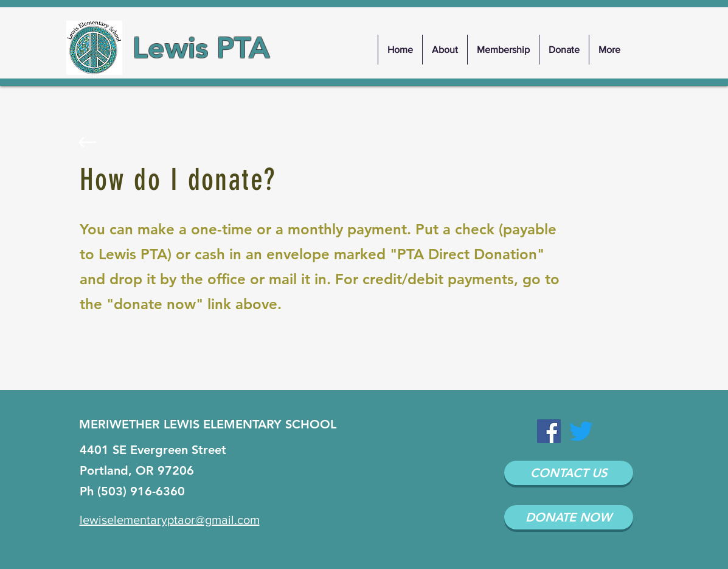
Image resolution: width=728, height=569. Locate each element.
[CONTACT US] (569, 473)
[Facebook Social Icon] (549, 431)
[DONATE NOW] (569, 517)
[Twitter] (581, 431)
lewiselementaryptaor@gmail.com (170, 520)
